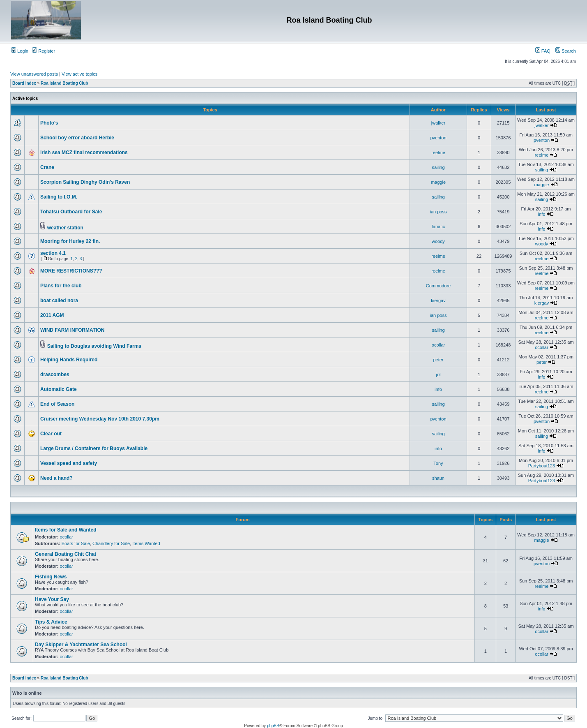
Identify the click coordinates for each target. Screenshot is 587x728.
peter (438, 360)
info (542, 214)
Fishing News (51, 577)
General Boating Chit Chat (66, 554)
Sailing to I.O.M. (59, 197)
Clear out (51, 434)
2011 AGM (52, 315)
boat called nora (59, 300)
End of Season (57, 404)
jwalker (438, 123)
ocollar (438, 345)
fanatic (438, 226)
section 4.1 (53, 253)
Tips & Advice (51, 622)
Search (566, 51)
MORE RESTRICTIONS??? (71, 271)
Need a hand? (56, 478)
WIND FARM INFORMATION (72, 330)
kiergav (438, 300)
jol (438, 374)
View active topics (79, 74)
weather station (65, 228)
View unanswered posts (34, 74)
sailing (438, 167)
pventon (438, 138)
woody (438, 241)
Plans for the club (61, 286)
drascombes (55, 374)
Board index (24, 83)
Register (44, 51)
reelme (438, 153)
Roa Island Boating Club (64, 83)
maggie (438, 182)
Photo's (49, 123)
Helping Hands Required (69, 360)
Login (20, 51)
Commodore (439, 286)
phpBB (273, 726)
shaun (438, 478)
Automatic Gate (59, 389)
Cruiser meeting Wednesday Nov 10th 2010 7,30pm (100, 419)
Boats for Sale (76, 543)
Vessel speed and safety (69, 463)
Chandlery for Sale (111, 543)
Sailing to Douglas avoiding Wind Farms (94, 346)
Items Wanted (146, 543)
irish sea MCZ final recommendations (84, 153)
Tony (438, 463)
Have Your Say (52, 599)
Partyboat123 (542, 466)
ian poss (438, 212)
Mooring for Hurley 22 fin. (70, 241)
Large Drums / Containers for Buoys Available (94, 448)
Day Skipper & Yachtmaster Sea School (81, 645)
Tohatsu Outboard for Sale (71, 212)
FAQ (543, 51)
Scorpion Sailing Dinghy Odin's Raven (85, 182)
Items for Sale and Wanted (66, 530)
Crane (47, 167)
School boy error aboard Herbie (77, 138)
